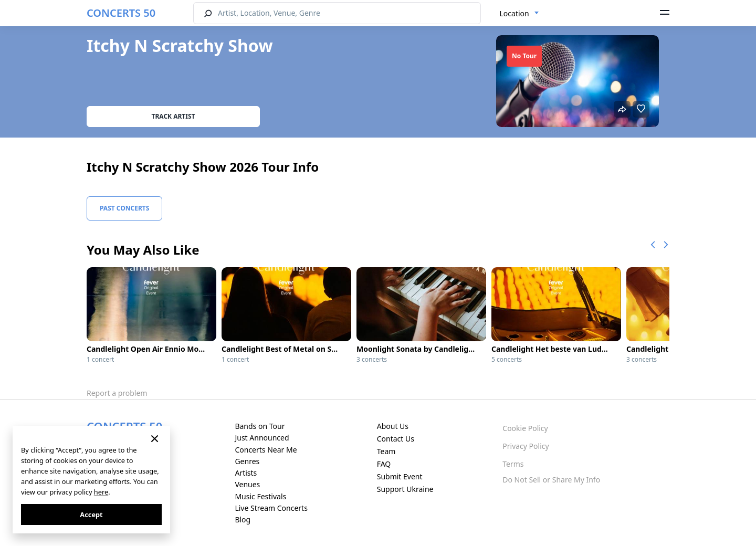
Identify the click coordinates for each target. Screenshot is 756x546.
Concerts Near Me (266, 450)
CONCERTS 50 (121, 13)
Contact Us (396, 439)
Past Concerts (124, 208)
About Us (393, 426)
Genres (247, 461)
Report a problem (117, 393)
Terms (513, 464)
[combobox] (519, 14)
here (101, 492)
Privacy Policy (526, 446)
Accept (91, 514)
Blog (243, 519)
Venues (247, 484)
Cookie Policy (525, 428)
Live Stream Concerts (271, 508)
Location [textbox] (514, 13)
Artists (246, 473)
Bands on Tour (260, 426)
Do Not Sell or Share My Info (551, 480)
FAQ (384, 464)
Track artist (174, 116)
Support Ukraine (405, 489)
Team (386, 451)
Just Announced (262, 438)
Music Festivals (260, 496)
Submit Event (400, 476)
